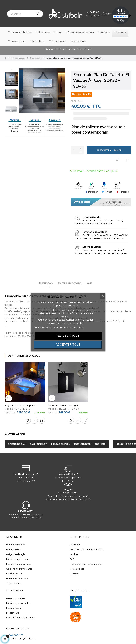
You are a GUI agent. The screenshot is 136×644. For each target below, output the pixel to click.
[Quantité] (78, 150)
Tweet (109, 192)
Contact (74, 574)
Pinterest (125, 192)
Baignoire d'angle (16, 554)
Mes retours (13, 613)
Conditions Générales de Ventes (87, 549)
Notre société (77, 569)
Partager (93, 192)
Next (11, 120)
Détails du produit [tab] (70, 283)
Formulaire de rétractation (20, 618)
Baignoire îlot (13, 549)
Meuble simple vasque (18, 559)
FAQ (72, 559)
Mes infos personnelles (18, 603)
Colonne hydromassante (19, 569)
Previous (11, 69)
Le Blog (74, 554)
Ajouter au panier (109, 150)
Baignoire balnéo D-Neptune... (21, 405)
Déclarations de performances (86, 564)
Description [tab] (45, 283)
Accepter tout (68, 345)
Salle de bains (14, 583)
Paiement (75, 545)
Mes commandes (15, 598)
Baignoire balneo (15, 545)
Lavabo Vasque (14, 574)
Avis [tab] (89, 283)
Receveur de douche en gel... (64, 405)
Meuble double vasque (19, 564)
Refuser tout (68, 336)
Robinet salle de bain (17, 579)
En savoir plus (43, 327)
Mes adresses (13, 608)
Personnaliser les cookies (68, 327)
